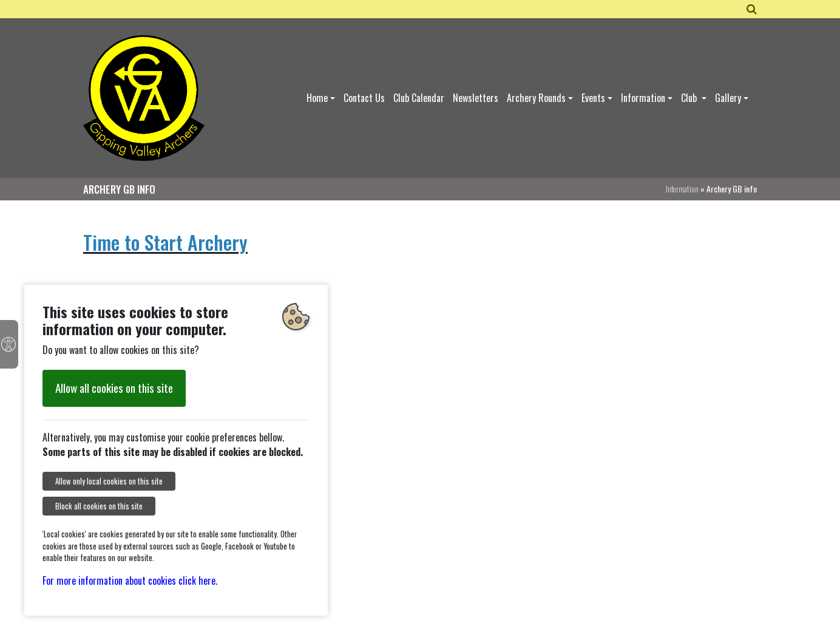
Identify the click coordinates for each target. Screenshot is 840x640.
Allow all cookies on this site (114, 388)
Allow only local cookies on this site (109, 481)
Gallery (728, 98)
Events (593, 98)
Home (317, 98)
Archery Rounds (536, 98)
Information (643, 98)
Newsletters (476, 98)
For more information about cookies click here (129, 580)
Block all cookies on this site (99, 506)
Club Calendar (419, 98)
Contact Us (364, 98)
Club (690, 98)
